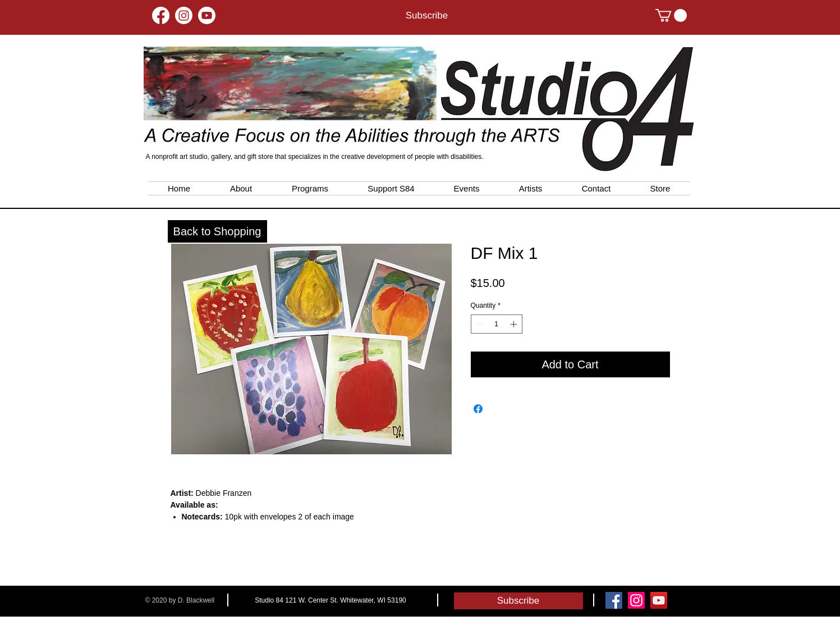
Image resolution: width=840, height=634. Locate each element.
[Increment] (515, 324)
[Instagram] (184, 15)
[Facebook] (161, 15)
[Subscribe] (427, 16)
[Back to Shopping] (217, 231)
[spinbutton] (497, 324)
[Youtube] (207, 15)
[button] (671, 15)
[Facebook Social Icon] (614, 600)
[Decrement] (479, 324)
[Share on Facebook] (478, 409)
